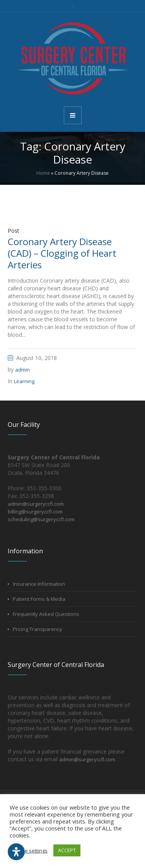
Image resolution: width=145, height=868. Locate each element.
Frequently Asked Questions (46, 614)
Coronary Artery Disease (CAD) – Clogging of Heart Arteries (62, 253)
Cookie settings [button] (30, 851)
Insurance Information (39, 584)
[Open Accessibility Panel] (16, 852)
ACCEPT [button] (67, 850)
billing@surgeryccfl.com (35, 512)
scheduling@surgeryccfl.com (41, 519)
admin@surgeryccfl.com (36, 504)
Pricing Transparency (38, 629)
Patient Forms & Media (39, 599)
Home (43, 173)
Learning (24, 381)
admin (22, 370)
